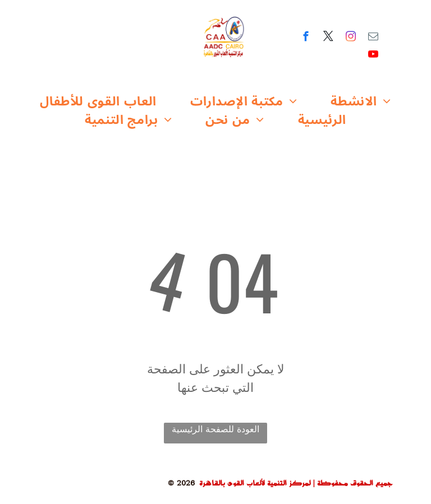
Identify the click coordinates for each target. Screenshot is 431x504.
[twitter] (329, 38)
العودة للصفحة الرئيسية (215, 429)
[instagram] (351, 38)
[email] (373, 38)
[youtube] (373, 56)
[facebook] (306, 38)
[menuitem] (98, 102)
